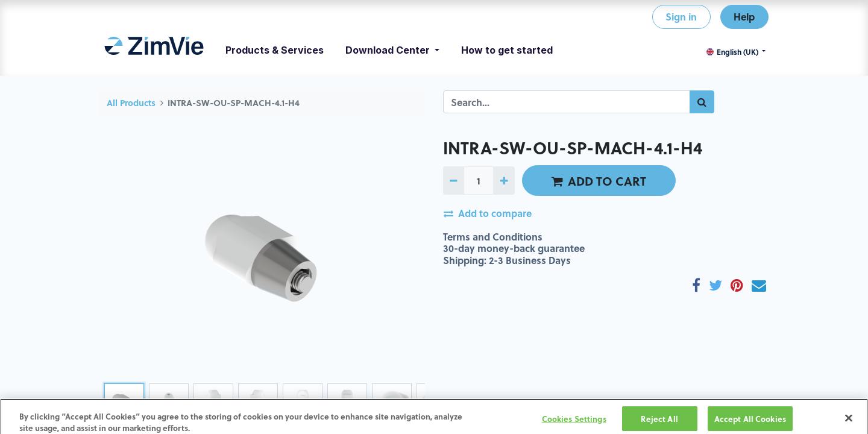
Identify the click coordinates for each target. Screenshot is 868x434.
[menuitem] (154, 50)
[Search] (702, 102)
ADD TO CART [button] (599, 181)
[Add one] (504, 180)
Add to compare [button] (488, 213)
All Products (131, 103)
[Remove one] (454, 180)
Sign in (681, 17)
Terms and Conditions (493, 237)
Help (744, 17)
